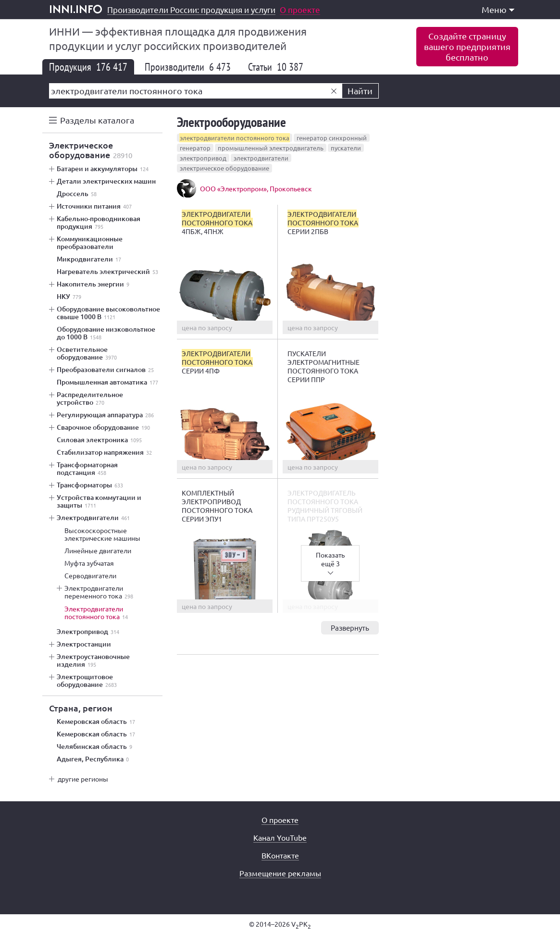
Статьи (276, 67)
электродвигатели (261, 158)
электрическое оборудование (224, 168)
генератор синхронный (332, 138)
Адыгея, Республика (93, 759)
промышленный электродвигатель (271, 148)
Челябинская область (94, 746)
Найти (360, 91)
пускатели (346, 148)
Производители (188, 67)
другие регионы (83, 779)
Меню (498, 9)
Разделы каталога (97, 120)
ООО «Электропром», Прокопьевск (256, 188)
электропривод (203, 158)
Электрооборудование (231, 122)
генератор (195, 148)
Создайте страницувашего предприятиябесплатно (467, 46)
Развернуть (350, 628)
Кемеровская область (96, 722)
